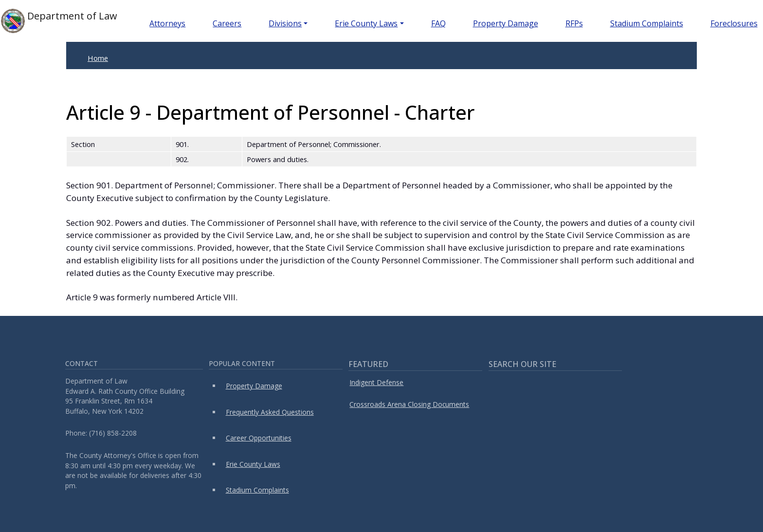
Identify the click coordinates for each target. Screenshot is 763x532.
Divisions (285, 23)
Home (98, 58)
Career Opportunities (259, 438)
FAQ (438, 23)
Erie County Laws (366, 23)
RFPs (574, 23)
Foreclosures (734, 23)
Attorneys (167, 23)
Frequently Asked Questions (270, 412)
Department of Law (59, 21)
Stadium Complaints (647, 23)
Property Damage (506, 23)
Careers (227, 23)
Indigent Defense (376, 382)
